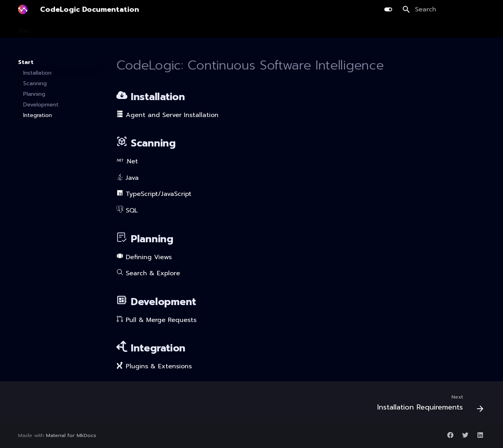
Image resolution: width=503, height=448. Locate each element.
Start (25, 29)
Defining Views (144, 257)
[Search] (444, 9)
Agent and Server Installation (167, 115)
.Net (127, 161)
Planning (114, 29)
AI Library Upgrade (207, 29)
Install (50, 29)
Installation (37, 73)
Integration (256, 29)
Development (153, 29)
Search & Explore (148, 273)
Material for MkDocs (71, 435)
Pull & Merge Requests (156, 320)
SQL (127, 210)
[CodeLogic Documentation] (23, 9)
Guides (291, 29)
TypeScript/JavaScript (154, 194)
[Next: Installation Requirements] (428, 404)
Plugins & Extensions (154, 366)
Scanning (80, 29)
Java (128, 178)
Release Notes (330, 29)
